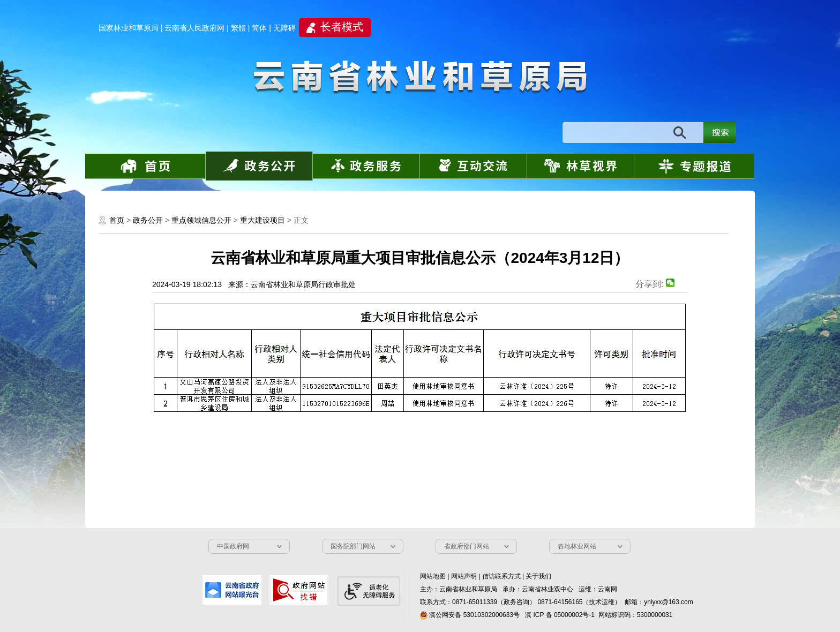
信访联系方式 (501, 576)
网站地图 (433, 576)
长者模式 (342, 27)
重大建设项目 (262, 220)
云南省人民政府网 (194, 28)
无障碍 (284, 28)
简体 (259, 28)
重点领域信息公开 (202, 220)
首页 (117, 220)
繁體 (238, 28)
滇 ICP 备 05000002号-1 (560, 615)
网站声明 (464, 576)
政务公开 (148, 220)
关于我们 (538, 576)
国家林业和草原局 (129, 28)
